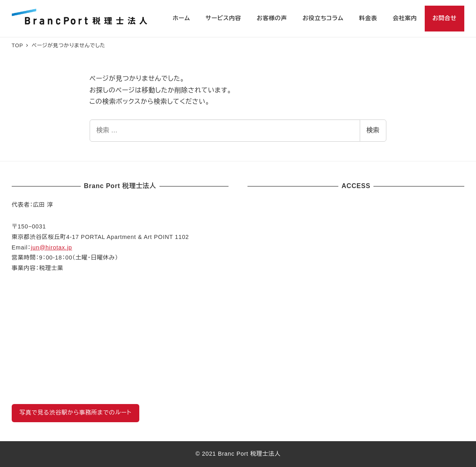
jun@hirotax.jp (51, 247)
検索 (373, 130)
